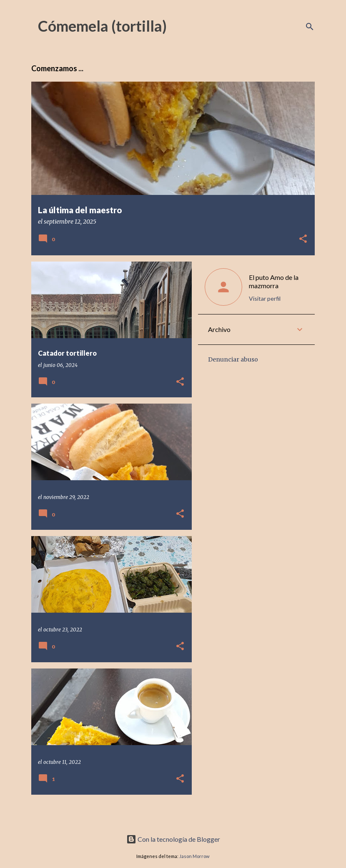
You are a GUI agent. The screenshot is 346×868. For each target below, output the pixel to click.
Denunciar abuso (233, 359)
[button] (303, 239)
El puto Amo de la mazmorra (274, 281)
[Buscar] (310, 27)
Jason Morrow (194, 856)
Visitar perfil (265, 298)
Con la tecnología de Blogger (173, 839)
